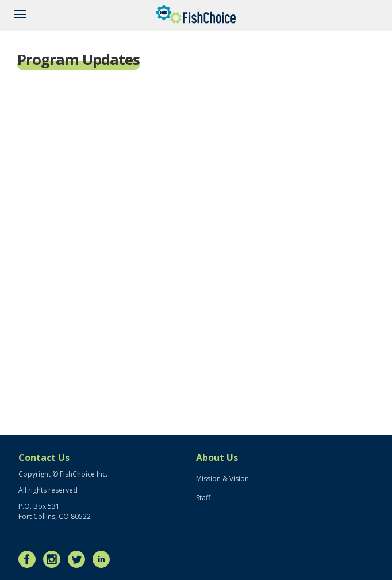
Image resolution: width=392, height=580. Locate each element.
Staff (203, 498)
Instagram (55, 559)
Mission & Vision (222, 479)
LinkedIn (104, 559)
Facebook (30, 559)
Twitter (79, 559)
